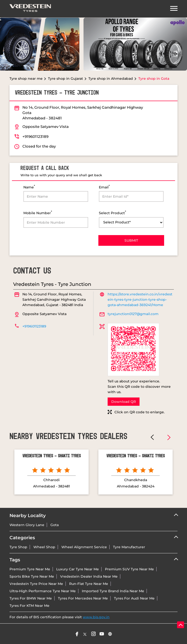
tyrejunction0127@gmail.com (133, 314)
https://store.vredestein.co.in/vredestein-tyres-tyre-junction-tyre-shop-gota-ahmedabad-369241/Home (140, 300)
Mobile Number (38, 213)
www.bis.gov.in (96, 617)
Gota (55, 525)
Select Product (112, 213)
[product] (131, 222)
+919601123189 (35, 137)
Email (104, 187)
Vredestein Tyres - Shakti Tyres (52, 456)
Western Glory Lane (27, 525)
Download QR (124, 402)
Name (29, 187)
